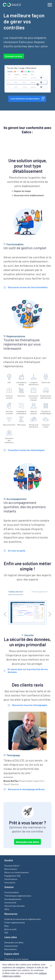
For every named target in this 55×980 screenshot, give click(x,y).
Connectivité (10, 903)
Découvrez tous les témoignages (27, 705)
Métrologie (21, 421)
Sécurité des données (15, 906)
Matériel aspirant (34, 409)
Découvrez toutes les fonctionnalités (26, 288)
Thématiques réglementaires (18, 896)
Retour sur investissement (17, 873)
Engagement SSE (12, 876)
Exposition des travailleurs (9, 437)
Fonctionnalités (12, 893)
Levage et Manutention (34, 380)
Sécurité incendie (9, 409)
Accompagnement (13, 899)
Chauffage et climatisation (21, 409)
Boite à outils (10, 930)
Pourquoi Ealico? (12, 866)
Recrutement (11, 950)
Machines (21, 392)
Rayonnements (9, 421)
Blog (6, 926)
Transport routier (46, 422)
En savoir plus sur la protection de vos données (26, 671)
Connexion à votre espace (16, 959)
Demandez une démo (14, 56)
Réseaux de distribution (34, 422)
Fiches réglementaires (15, 923)
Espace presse (11, 946)
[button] (51, 966)
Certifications (11, 879)
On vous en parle (14, 551)
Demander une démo (14, 943)
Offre (7, 910)
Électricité (46, 379)
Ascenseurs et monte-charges (34, 394)
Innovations (10, 883)
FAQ (6, 933)
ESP (9, 379)
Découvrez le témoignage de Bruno (24, 789)
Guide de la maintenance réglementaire (23, 919)
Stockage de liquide (21, 380)
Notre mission (11, 869)
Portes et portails (9, 393)
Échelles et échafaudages (46, 409)
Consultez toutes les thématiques (24, 450)
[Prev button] (6, 614)
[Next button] (49, 614)
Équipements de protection (46, 393)
